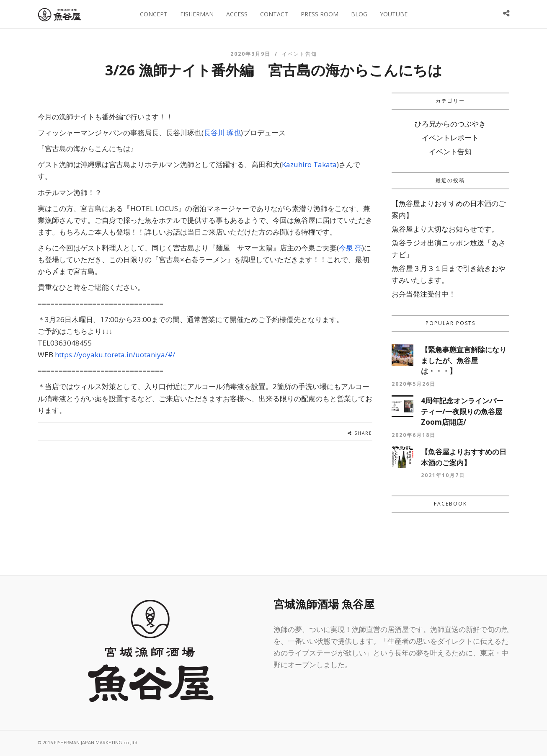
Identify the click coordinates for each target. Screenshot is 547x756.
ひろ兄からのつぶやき (450, 124)
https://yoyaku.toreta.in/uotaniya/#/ (115, 355)
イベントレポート (450, 138)
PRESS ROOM (320, 14)
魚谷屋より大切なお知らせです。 (445, 229)
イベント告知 (299, 54)
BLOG (359, 14)
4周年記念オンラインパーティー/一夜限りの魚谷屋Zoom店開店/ (462, 411)
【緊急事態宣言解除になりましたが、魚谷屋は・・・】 (464, 360)
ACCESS (237, 14)
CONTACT (274, 14)
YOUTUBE (394, 14)
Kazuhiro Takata (309, 164)
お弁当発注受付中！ (424, 294)
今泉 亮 (350, 248)
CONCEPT (154, 14)
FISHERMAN (197, 14)
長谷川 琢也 (222, 133)
